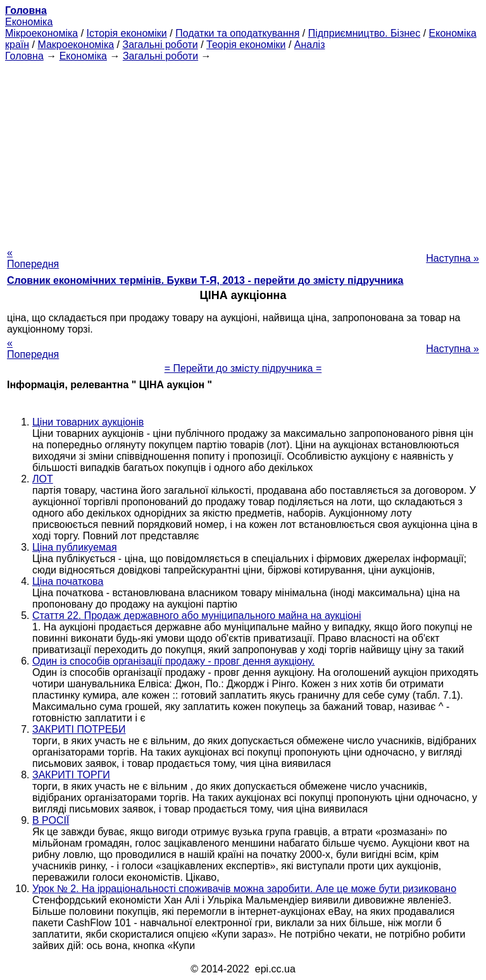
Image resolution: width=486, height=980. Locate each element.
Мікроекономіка (41, 33)
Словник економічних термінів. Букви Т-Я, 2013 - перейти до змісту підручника (205, 280)
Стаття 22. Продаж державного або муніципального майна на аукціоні (197, 616)
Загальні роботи (160, 45)
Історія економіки (127, 33)
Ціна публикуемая (75, 547)
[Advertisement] (243, 150)
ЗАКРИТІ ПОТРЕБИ (79, 729)
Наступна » (452, 258)
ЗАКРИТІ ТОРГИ (71, 775)
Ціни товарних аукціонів (88, 422)
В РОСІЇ (51, 820)
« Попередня (33, 258)
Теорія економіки (246, 45)
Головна (24, 56)
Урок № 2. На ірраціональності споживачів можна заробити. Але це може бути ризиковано (244, 889)
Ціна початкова (68, 581)
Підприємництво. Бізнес (364, 33)
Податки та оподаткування (237, 33)
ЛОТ (43, 479)
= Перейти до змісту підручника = (243, 368)
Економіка (29, 22)
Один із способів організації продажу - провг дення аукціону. (173, 661)
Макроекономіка (76, 45)
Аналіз (310, 45)
